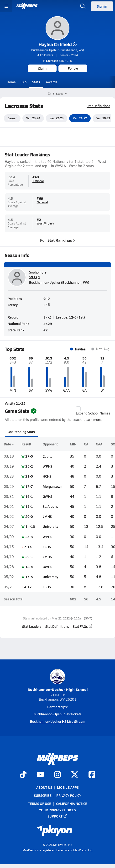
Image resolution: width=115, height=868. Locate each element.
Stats (36, 82)
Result (26, 444)
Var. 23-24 (33, 118)
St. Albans (50, 506)
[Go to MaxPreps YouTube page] (40, 775)
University (50, 527)
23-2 (29, 466)
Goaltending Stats (21, 432)
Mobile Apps (68, 787)
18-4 (29, 567)
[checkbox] (78, 409)
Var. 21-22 (80, 118)
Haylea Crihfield (57, 44)
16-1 (29, 496)
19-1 (29, 506)
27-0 (29, 456)
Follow (73, 68)
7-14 (28, 547)
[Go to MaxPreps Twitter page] (75, 775)
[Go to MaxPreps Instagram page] (57, 775)
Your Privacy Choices (57, 810)
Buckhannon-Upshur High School (58, 681)
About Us (44, 787)
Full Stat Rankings (57, 240)
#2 (46, 330)
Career (12, 118)
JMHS (47, 516)
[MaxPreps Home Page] (49, 94)
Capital (48, 456)
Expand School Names (93, 411)
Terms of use (40, 804)
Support (57, 816)
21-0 (29, 476)
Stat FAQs (83, 626)
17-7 (29, 486)
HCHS (47, 476)
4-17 (28, 587)
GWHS (47, 496)
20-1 (29, 557)
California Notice (72, 804)
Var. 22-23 (57, 118)
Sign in (102, 6)
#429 (48, 324)
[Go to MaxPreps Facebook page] (92, 775)
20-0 (29, 516)
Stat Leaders (32, 626)
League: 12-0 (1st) (70, 317)
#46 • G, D (57, 61)
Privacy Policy (69, 795)
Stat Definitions (98, 106)
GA (86, 444)
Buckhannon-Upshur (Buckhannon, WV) (58, 50)
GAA (99, 444)
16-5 (29, 577)
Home (11, 82)
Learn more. (93, 420)
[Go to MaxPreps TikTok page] (23, 775)
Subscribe (43, 795)
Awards (52, 82)
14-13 (30, 527)
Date (9, 444)
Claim (42, 68)
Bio (24, 82)
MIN (73, 444)
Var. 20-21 (103, 118)
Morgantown (52, 486)
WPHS (47, 466)
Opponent (50, 444)
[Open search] (83, 6)
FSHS (47, 547)
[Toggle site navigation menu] (6, 6)
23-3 (29, 537)
